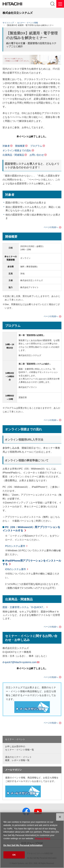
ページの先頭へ (51, 227)
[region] (32, 840)
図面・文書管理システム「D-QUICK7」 (24, 607)
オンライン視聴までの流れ (17, 150)
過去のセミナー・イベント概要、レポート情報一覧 (18, 759)
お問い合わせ (37, 155)
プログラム (36, 146)
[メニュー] (60, 4)
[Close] (60, 817)
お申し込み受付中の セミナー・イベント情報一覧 (20, 748)
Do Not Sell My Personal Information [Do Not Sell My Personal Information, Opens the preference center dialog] (23, 845)
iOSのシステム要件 (16, 569)
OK (14, 855)
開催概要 (20, 146)
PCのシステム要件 (15, 546)
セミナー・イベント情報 (28, 23)
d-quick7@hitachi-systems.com (20, 662)
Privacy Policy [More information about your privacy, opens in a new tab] (43, 838)
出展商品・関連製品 (13, 155)
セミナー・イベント (15, 739)
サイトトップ (8, 23)
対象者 (6, 146)
